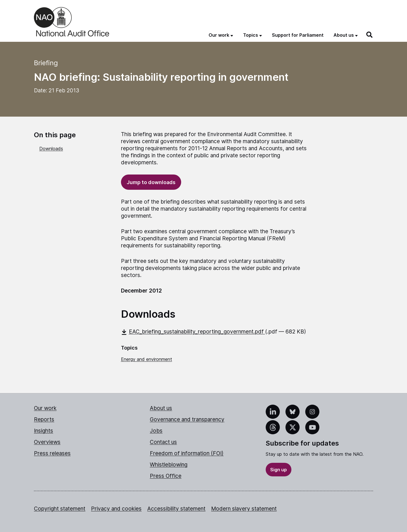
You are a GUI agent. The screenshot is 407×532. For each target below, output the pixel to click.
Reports (44, 419)
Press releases (52, 453)
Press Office (166, 476)
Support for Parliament (298, 35)
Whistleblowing (169, 465)
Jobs (156, 431)
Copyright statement (60, 509)
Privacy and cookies (116, 509)
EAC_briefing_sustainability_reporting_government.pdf (193, 332)
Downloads (51, 149)
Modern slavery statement (244, 509)
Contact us (163, 442)
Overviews (47, 442)
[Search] (370, 35)
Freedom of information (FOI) (187, 453)
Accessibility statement (176, 509)
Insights (44, 431)
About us (161, 408)
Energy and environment (147, 359)
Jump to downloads (151, 182)
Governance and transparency (187, 419)
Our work (45, 408)
